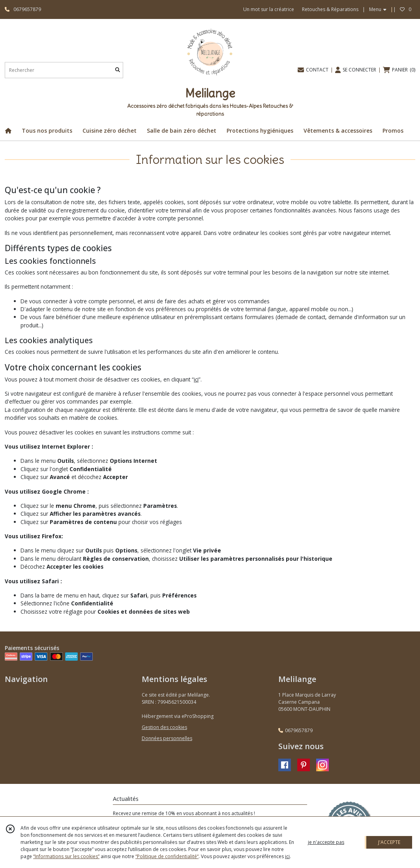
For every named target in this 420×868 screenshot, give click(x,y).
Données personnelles (167, 738)
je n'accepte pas (326, 842)
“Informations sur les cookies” (66, 856)
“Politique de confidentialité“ (167, 856)
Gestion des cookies (164, 727)
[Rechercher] (118, 70)
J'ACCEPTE (389, 842)
